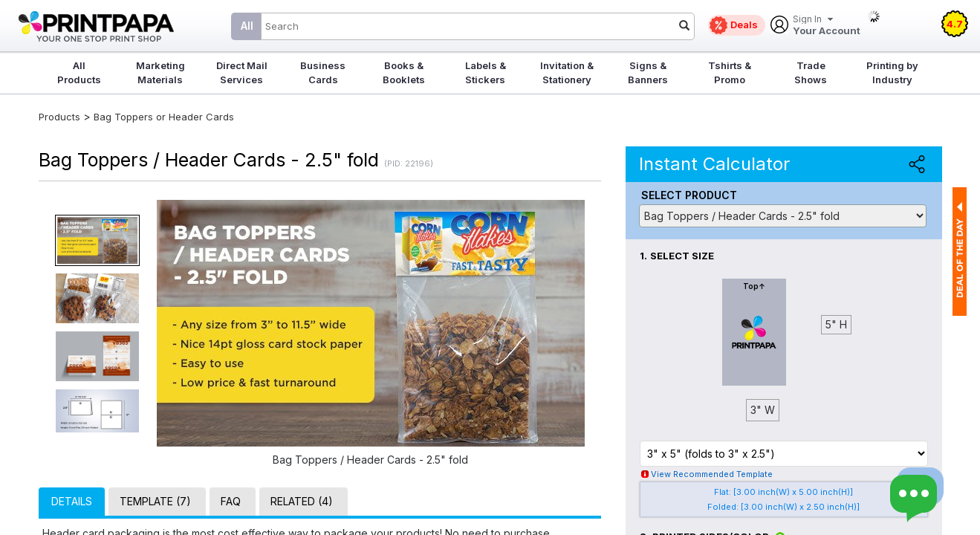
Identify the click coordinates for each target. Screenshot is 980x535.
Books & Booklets (404, 72)
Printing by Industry (892, 72)
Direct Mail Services (242, 72)
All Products (79, 72)
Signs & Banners (648, 72)
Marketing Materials (160, 72)
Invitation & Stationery (567, 72)
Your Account (827, 26)
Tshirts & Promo (730, 72)
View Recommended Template (712, 474)
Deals (744, 25)
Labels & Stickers (486, 72)
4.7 (955, 24)
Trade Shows (811, 72)
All (247, 26)
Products (59, 117)
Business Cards (323, 72)
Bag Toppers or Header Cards (164, 117)
